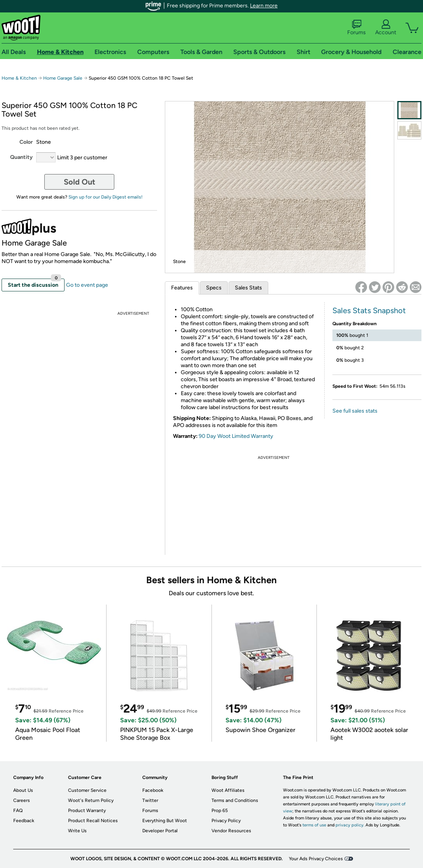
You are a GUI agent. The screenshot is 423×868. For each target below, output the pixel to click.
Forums (357, 28)
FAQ (18, 810)
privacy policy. (350, 825)
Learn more (264, 6)
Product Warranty (87, 810)
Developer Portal (160, 831)
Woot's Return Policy (91, 800)
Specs (214, 288)
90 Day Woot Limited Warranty (236, 436)
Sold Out (80, 182)
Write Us (77, 831)
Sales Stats (248, 288)
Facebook (153, 790)
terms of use (314, 825)
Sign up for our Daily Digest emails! (106, 197)
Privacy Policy (226, 821)
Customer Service (87, 790)
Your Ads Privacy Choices (316, 859)
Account (386, 28)
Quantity (21, 157)
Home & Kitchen (19, 78)
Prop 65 (220, 810)
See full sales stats (355, 411)
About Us (23, 790)
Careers (22, 800)
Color (26, 142)
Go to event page (87, 285)
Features (182, 288)
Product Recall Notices (93, 821)
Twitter (150, 800)
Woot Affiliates (228, 790)
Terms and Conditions (235, 800)
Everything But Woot (165, 821)
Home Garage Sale (63, 78)
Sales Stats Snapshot (369, 310)
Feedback (24, 821)
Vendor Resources (231, 831)
